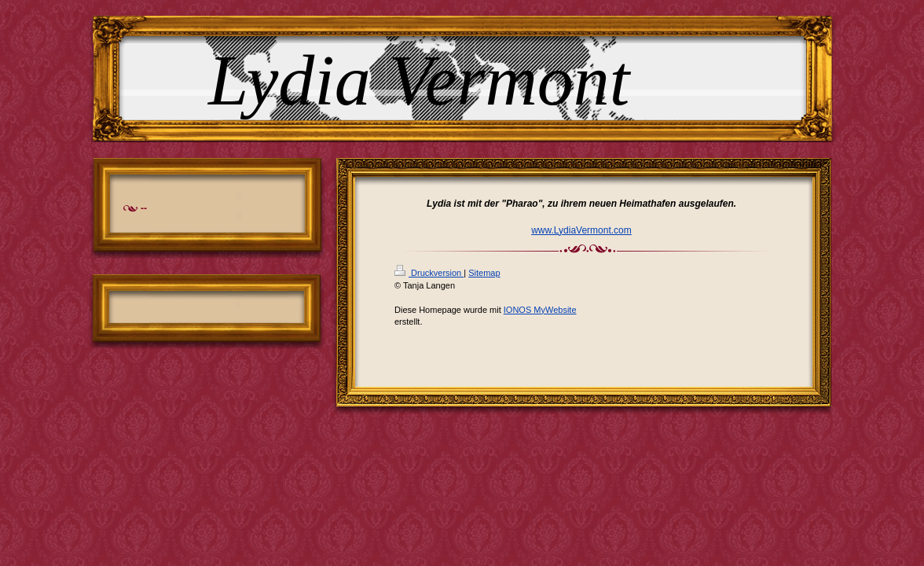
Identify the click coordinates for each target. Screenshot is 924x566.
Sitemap (484, 273)
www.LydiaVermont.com (581, 230)
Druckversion (429, 273)
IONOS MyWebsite (540, 310)
